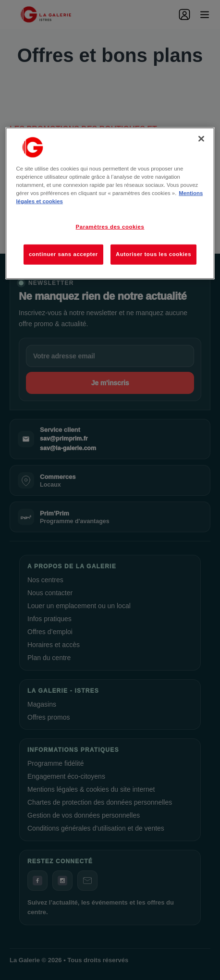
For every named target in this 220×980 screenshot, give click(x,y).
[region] (110, 203)
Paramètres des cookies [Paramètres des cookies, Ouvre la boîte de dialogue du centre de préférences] (110, 227)
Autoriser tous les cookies (153, 254)
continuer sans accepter (63, 254)
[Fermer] (201, 139)
